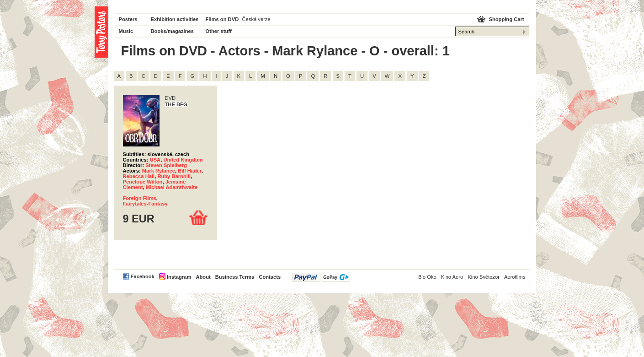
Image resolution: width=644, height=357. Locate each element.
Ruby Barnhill (174, 176)
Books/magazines (173, 31)
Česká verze (256, 19)
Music (126, 31)
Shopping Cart (506, 19)
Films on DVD (222, 19)
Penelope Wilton (143, 182)
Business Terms (235, 277)
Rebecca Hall (139, 176)
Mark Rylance (159, 171)
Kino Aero (452, 277)
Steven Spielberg (166, 165)
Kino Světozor (484, 277)
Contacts (270, 277)
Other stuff (219, 31)
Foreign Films (140, 198)
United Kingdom (183, 160)
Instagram (179, 277)
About (203, 277)
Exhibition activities (175, 19)
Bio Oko (427, 277)
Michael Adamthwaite (172, 187)
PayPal (321, 277)
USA (155, 160)
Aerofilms (515, 277)
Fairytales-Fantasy (145, 204)
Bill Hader (190, 171)
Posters (128, 19)
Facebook (143, 276)
